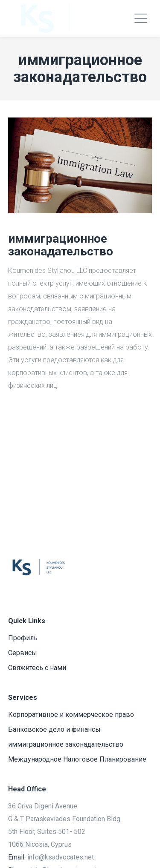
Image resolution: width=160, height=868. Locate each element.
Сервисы (23, 653)
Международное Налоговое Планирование (77, 759)
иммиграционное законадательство (66, 744)
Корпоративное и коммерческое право (71, 715)
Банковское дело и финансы (54, 729)
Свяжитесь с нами (37, 668)
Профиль (23, 638)
